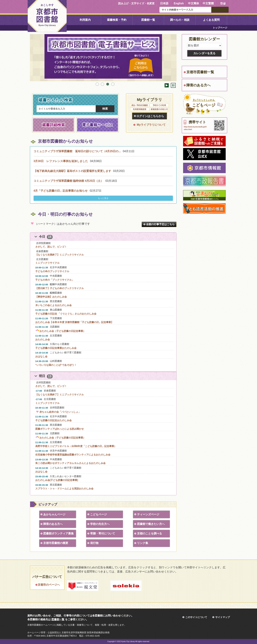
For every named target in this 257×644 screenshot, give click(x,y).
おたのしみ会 (43, 339)
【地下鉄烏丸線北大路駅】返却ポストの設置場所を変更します (72, 171)
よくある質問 (211, 20)
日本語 (164, 3)
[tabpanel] (103, 56)
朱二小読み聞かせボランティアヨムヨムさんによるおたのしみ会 (70, 463)
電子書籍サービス (98, 125)
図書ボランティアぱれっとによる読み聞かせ (60, 429)
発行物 (93, 543)
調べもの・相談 (180, 20)
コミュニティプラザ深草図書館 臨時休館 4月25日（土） (69, 181)
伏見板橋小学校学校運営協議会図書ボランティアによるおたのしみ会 (73, 455)
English (179, 3)
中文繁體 (208, 3)
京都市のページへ (49, 585)
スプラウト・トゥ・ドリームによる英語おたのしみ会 (64, 489)
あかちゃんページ (53, 514)
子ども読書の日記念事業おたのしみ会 (56, 348)
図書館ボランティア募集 (58, 533)
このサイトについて (196, 617)
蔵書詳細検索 (53, 125)
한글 (223, 3)
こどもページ (98, 514)
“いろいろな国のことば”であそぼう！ (56, 365)
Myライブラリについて (151, 125)
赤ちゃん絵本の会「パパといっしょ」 (58, 412)
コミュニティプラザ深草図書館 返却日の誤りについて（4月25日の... (77, 151)
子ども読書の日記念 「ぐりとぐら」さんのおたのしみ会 (66, 314)
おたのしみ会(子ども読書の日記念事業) (57, 480)
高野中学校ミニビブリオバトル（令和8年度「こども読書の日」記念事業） (76, 446)
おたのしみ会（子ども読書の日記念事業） (60, 331)
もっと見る (103, 198)
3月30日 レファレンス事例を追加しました (61, 161)
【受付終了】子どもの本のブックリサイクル (60, 288)
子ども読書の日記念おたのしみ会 (53, 420)
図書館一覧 (148, 20)
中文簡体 (193, 3)
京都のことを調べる (149, 533)
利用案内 (85, 20)
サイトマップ (223, 617)
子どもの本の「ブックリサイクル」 (55, 280)
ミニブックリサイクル (47, 263)
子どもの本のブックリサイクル (52, 271)
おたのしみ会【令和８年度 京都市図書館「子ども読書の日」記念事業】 (74, 322)
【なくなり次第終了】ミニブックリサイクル (60, 255)
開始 (167, 85)
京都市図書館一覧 (200, 72)
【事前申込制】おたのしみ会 (51, 297)
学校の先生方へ (99, 524)
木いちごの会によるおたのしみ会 (53, 305)
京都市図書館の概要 (55, 543)
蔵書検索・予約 (117, 20)
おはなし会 (41, 356)
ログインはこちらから (150, 116)
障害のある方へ (52, 524)
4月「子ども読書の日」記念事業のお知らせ (61, 191)
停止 (173, 85)
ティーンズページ (147, 514)
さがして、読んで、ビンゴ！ (51, 247)
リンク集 (142, 543)
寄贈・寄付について (102, 533)
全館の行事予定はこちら (160, 224)
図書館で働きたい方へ (150, 524)
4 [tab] (113, 84)
